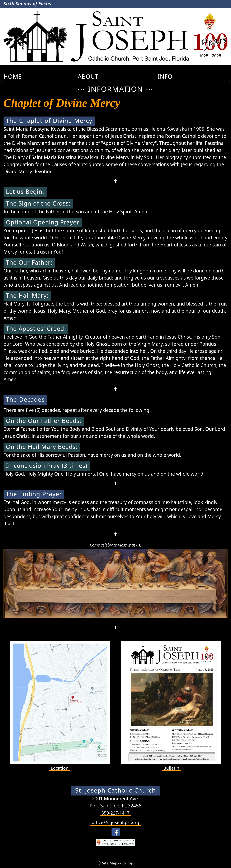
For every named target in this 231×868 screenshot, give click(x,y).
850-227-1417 (115, 813)
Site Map (109, 863)
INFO (165, 76)
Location (60, 768)
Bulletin (171, 768)
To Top (128, 863)
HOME (13, 76)
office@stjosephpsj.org (116, 823)
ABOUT (88, 76)
